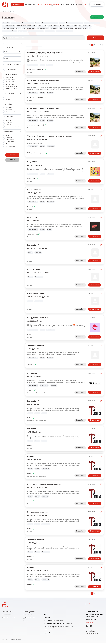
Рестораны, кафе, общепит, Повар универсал (46, 54)
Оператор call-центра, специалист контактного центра (50, 137)
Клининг (41, 23)
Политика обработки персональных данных (58, 625)
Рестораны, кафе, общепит (48, 32)
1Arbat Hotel (31, 366)
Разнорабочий (33, 246)
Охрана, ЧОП (7, 23)
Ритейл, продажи (93, 32)
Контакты (47, 619)
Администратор (34, 270)
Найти (95, 39)
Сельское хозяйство (8, 29)
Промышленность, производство (83, 23)
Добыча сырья (67, 26)
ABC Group (30, 208)
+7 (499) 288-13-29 (92, 613)
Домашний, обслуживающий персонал (50, 26)
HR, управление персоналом (78, 32)
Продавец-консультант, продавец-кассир (44, 485)
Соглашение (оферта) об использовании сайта (58, 628)
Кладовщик (32, 163)
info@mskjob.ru (43, 4)
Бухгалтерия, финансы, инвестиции (44, 29)
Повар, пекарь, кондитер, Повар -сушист (44, 82)
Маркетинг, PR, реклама (27, 32)
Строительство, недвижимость (55, 23)
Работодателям (30, 4)
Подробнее (80, 73)
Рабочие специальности (63, 29)
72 (100, 46)
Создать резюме (97, 17)
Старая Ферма (31, 180)
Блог (45, 613)
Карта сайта (47, 634)
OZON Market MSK (32, 235)
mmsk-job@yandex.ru (91, 621)
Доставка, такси (17, 23)
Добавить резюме (29, 619)
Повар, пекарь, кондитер (38, 319)
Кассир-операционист (36, 295)
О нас (45, 616)
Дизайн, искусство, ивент (24, 29)
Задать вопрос (90, 624)
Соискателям (17, 4)
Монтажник (32, 374)
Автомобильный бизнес (29, 26)
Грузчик (31, 458)
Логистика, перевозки (30, 23)
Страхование (92, 29)
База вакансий (7, 616)
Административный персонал (11, 26)
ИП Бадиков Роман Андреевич (36, 154)
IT (37, 32)
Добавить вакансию (8, 619)
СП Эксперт (30, 391)
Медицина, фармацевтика (10, 32)
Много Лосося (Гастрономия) (36, 71)
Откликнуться (95, 73)
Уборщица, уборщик (36, 347)
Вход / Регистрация (97, 4)
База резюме (28, 616)
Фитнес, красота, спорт (79, 29)
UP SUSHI (30, 336)
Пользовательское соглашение (53, 622)
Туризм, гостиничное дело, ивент (84, 26)
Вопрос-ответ (48, 631)
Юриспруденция (62, 32)
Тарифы (26, 622)
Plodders (30, 419)
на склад (69, 23)
